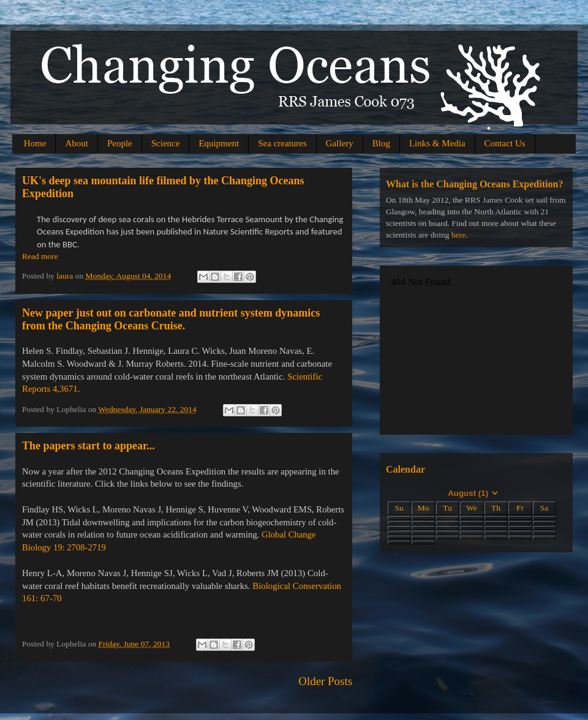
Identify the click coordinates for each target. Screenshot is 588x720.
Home (35, 143)
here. (460, 235)
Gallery (340, 143)
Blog (381, 143)
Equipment (219, 143)
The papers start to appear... (89, 446)
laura (66, 276)
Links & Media (437, 143)
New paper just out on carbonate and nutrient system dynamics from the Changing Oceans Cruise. (171, 319)
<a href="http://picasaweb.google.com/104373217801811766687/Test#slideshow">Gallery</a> (476, 348)
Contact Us (505, 143)
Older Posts (325, 681)
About (77, 143)
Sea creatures (282, 143)
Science (166, 143)
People (120, 143)
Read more (40, 256)
